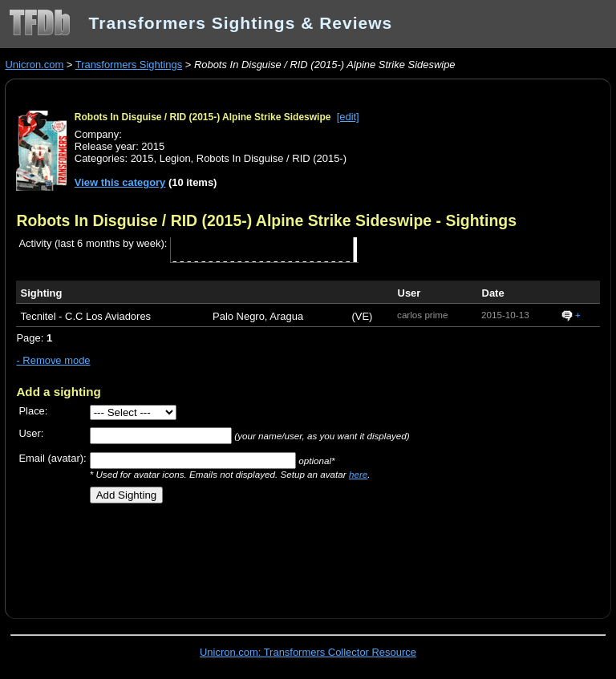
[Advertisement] (204, 555)
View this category (120, 182)
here (358, 474)
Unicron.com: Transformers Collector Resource (308, 652)
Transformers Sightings (129, 65)
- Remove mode (53, 360)
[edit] (348, 117)
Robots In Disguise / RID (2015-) (272, 158)
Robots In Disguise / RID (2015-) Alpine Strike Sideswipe (203, 117)
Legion (175, 158)
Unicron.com (34, 65)
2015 (142, 158)
